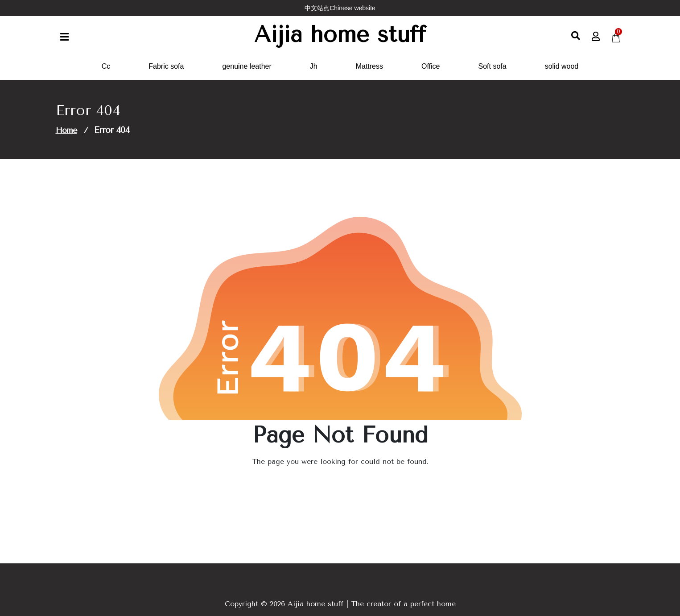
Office (431, 66)
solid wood (562, 66)
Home (66, 130)
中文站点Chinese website (340, 8)
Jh (314, 66)
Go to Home (335, 486)
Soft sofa (492, 66)
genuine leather (247, 66)
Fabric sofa (166, 66)
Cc (106, 66)
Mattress (369, 66)
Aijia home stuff (340, 35)
